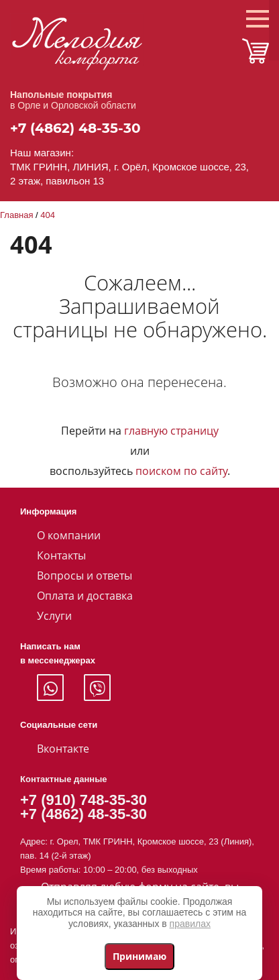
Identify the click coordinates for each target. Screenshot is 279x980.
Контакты (61, 555)
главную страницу (171, 431)
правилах (190, 924)
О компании (69, 535)
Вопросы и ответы (85, 576)
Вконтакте (63, 749)
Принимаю (139, 956)
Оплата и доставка (85, 596)
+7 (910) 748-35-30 (83, 800)
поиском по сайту (181, 471)
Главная (16, 215)
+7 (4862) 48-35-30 (75, 128)
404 (48, 215)
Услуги (54, 616)
